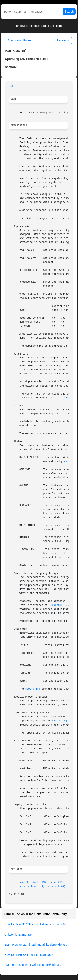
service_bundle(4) (32, 886)
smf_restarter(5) (65, 398)
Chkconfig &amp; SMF (19, 935)
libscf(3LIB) (58, 605)
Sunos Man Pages (20, 40)
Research (63, 40)
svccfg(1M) (33, 689)
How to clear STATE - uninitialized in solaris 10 (35, 924)
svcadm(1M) (56, 882)
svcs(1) (25, 882)
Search (69, 12)
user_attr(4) (57, 886)
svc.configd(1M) (63, 721)
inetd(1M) (39, 882)
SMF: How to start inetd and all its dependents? (36, 945)
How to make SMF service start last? (29, 955)
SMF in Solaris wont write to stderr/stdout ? (33, 965)
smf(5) (13, 86)
